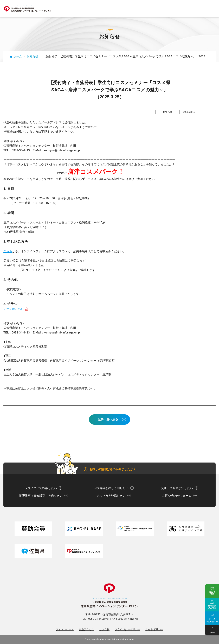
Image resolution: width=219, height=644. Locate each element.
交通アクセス (86, 629)
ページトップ (212, 630)
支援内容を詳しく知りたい (111, 488)
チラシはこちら (14, 309)
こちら (8, 251)
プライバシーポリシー (127, 629)
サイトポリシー (154, 629)
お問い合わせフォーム (177, 496)
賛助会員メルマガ (212, 605)
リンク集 (104, 629)
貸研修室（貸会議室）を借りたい (41, 496)
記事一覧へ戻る (108, 419)
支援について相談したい (41, 488)
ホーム (18, 56)
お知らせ (33, 56)
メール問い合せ (212, 618)
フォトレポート (65, 629)
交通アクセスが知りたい (177, 488)
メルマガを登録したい (111, 496)
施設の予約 (212, 591)
